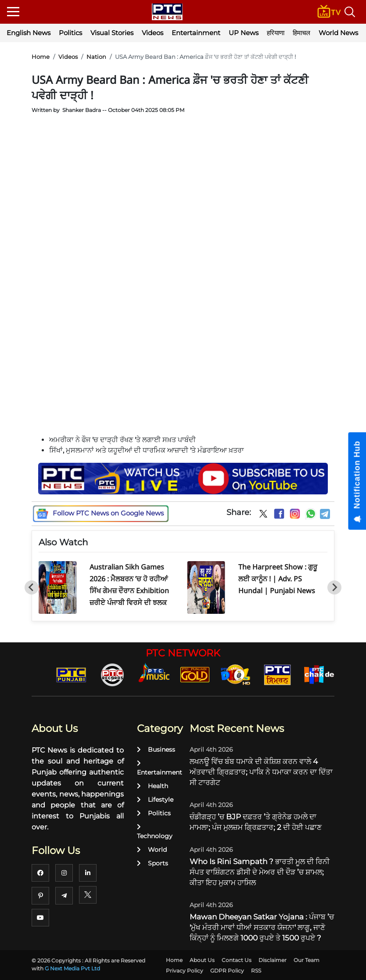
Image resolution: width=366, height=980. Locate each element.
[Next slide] (334, 587)
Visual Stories (112, 33)
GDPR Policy (227, 971)
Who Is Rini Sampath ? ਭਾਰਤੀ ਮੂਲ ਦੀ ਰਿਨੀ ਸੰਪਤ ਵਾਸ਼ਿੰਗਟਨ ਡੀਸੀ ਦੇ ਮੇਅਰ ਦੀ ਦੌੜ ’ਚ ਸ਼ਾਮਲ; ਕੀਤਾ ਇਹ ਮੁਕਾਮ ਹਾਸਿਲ (260, 872)
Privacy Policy (185, 971)
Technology (155, 832)
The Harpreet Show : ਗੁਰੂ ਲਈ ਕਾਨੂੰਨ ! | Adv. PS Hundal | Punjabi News (278, 579)
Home (41, 57)
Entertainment (196, 33)
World (152, 850)
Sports (152, 863)
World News (338, 33)
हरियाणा (276, 33)
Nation (96, 57)
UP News (244, 33)
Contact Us (237, 960)
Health (152, 786)
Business (156, 749)
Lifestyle (155, 800)
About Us (202, 960)
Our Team (307, 960)
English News (29, 33)
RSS (256, 971)
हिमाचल (301, 33)
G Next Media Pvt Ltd (72, 968)
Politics (70, 33)
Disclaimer (273, 960)
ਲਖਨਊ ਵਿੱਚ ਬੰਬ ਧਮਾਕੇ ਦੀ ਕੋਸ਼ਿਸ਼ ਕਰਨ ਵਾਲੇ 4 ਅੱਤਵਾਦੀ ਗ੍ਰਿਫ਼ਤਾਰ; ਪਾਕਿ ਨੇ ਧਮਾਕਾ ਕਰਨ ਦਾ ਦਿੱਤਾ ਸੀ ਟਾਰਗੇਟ (261, 772)
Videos (152, 33)
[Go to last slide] (32, 587)
